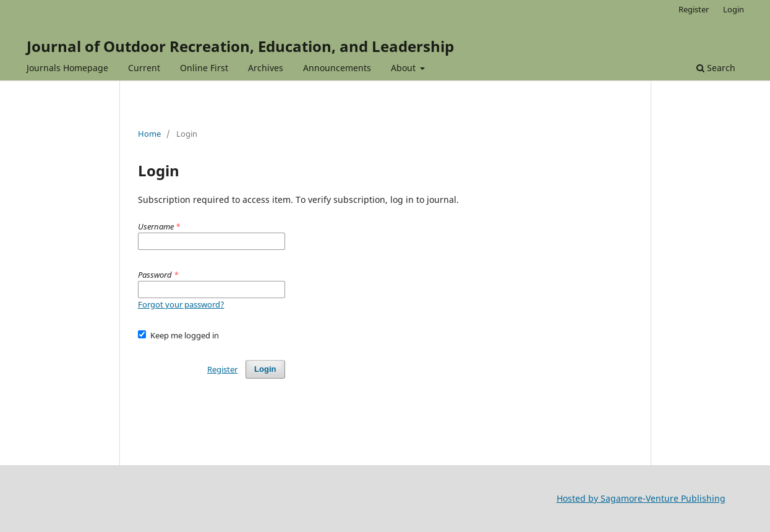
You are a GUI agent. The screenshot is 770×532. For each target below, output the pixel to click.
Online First (204, 68)
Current (144, 68)
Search (716, 68)
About (404, 68)
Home (149, 134)
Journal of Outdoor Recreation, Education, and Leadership (240, 46)
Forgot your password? (181, 304)
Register (694, 9)
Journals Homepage (67, 68)
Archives (266, 68)
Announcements (337, 68)
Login (734, 9)
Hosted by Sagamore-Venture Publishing (641, 498)
